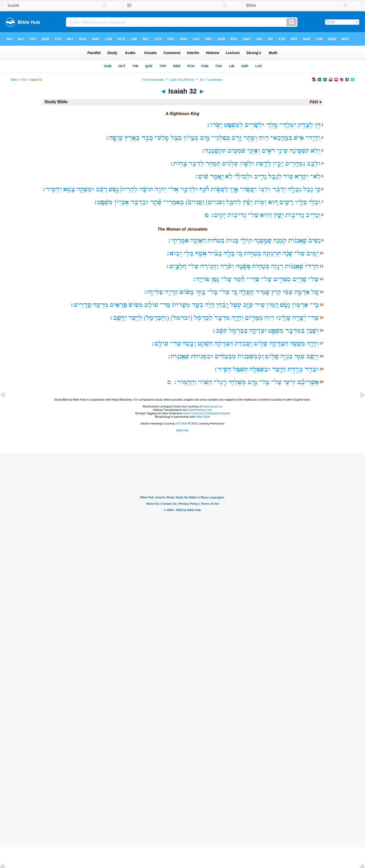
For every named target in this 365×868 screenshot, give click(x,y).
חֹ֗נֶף (204, 189)
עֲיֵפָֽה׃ (114, 138)
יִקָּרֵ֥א (302, 176)
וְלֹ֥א (316, 151)
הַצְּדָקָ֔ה (224, 343)
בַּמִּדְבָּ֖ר (295, 331)
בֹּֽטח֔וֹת (216, 241)
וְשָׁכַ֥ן (313, 331)
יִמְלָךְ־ (288, 125)
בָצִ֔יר (215, 253)
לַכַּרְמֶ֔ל (203, 318)
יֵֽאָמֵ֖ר (217, 176)
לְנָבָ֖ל (275, 176)
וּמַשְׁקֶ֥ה (85, 189)
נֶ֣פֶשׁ (114, 189)
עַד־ (165, 305)
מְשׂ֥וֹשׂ (136, 305)
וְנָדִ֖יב (313, 215)
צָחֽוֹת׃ (178, 164)
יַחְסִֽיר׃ (52, 189)
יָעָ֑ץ (279, 215)
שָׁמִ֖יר (263, 292)
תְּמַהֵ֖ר (213, 164)
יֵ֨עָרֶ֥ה (299, 318)
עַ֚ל (315, 292)
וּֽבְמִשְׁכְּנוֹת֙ (251, 356)
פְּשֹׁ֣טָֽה (243, 266)
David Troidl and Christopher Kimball (207, 413)
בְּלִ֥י (189, 253)
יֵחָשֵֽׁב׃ (118, 318)
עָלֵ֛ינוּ (283, 318)
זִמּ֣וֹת (261, 202)
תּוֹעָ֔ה (146, 189)
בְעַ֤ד (197, 305)
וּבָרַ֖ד (312, 369)
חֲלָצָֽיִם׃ (176, 266)
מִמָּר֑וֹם (254, 318)
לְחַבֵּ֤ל (233, 202)
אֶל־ (173, 189)
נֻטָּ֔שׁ (285, 305)
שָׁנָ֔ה (287, 253)
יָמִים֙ (313, 253)
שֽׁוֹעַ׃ (201, 176)
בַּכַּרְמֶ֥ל (238, 331)
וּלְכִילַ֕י (243, 176)
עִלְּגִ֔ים (230, 164)
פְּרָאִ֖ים (119, 305)
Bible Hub (182, 430)
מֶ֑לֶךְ (272, 125)
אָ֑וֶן (234, 189)
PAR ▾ (316, 102)
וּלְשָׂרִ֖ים (255, 125)
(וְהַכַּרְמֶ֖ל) (156, 318)
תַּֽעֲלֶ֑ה (246, 292)
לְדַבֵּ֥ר (196, 164)
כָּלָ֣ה (229, 253)
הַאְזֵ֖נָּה (198, 241)
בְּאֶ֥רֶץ (132, 138)
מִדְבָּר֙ (222, 318)
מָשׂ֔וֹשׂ (187, 292)
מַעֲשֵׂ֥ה (297, 343)
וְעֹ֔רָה (227, 266)
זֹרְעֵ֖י (290, 382)
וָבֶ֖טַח (189, 343)
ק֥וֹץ (276, 292)
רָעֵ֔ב (102, 189)
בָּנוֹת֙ (232, 241)
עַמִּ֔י (288, 292)
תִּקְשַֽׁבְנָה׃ (213, 151)
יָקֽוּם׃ (218, 215)
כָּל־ (212, 292)
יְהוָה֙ (161, 189)
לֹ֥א (229, 176)
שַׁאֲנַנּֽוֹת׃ (178, 356)
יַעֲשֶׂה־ (248, 189)
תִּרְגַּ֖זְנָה (272, 253)
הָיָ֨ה (210, 305)
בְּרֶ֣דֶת (295, 369)
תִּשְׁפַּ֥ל (240, 369)
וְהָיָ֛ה (313, 343)
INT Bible (182, 424)
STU (24, 80)
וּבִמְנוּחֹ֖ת (202, 356)
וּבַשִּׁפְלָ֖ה (260, 369)
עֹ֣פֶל (236, 305)
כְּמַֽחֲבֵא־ (281, 138)
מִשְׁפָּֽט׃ (103, 202)
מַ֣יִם (205, 138)
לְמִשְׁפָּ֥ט (234, 125)
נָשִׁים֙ (314, 241)
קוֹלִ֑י (246, 241)
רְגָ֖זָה (277, 266)
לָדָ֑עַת (264, 164)
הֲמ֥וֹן (272, 305)
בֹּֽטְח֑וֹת (253, 253)
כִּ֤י (318, 189)
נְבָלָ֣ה (295, 189)
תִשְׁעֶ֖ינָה (299, 151)
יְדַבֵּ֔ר (279, 189)
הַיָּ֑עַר (279, 369)
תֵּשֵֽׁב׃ (219, 331)
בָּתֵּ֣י (201, 292)
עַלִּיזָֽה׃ (153, 292)
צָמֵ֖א (69, 189)
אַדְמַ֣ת (302, 292)
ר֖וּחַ (264, 138)
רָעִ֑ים (286, 202)
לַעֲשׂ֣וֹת (220, 189)
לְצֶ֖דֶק (305, 125)
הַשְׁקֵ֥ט (205, 343)
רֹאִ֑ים (269, 151)
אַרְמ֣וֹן (300, 305)
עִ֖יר (260, 305)
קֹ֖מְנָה (280, 241)
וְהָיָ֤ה (238, 318)
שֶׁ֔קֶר (156, 202)
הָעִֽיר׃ (222, 369)
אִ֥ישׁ (299, 138)
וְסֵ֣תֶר (250, 138)
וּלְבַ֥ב (314, 164)
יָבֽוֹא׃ (174, 253)
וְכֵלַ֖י (315, 202)
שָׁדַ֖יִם (299, 279)
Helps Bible (203, 417)
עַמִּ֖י (299, 356)
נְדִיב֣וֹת (295, 215)
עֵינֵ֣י (282, 151)
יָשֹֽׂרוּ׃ (214, 125)
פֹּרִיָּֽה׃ (201, 279)
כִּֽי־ (314, 305)
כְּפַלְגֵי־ (221, 138)
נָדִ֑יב (260, 176)
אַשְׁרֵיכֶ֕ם (308, 382)
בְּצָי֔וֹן (191, 138)
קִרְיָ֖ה (171, 292)
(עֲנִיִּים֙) (195, 202)
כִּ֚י (239, 253)
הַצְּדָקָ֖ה (279, 343)
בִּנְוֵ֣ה (287, 356)
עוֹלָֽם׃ (160, 343)
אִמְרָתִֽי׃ (178, 241)
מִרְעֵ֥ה (101, 305)
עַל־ (253, 215)
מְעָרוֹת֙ (181, 305)
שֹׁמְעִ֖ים (237, 151)
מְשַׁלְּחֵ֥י (237, 382)
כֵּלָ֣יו (301, 202)
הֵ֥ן (318, 125)
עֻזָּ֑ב (248, 305)
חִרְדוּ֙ (312, 266)
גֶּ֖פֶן (215, 279)
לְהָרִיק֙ (129, 189)
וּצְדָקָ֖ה (258, 331)
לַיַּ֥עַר (135, 318)
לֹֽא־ (315, 176)
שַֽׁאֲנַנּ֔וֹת (297, 241)
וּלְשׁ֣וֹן (247, 164)
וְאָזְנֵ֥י (254, 151)
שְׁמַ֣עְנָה (263, 241)
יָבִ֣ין (278, 164)
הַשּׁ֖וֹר (205, 382)
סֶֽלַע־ (162, 138)
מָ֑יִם (253, 382)
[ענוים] (215, 202)
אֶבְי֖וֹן (121, 202)
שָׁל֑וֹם (261, 343)
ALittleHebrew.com (200, 410)
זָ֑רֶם (237, 138)
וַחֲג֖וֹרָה (209, 266)
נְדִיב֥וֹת (237, 215)
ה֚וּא (273, 202)
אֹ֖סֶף (201, 253)
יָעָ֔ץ (248, 202)
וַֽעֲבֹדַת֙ (244, 343)
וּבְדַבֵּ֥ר (139, 202)
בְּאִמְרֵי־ (173, 202)
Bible (14, 80)
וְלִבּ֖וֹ (264, 189)
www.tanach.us (212, 407)
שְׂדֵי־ (253, 279)
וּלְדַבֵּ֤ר (189, 189)
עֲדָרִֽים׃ (81, 305)
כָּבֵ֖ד (147, 138)
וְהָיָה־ (313, 138)
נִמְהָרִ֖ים (295, 164)
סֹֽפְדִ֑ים (282, 279)
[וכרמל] (181, 318)
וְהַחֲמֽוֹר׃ (185, 382)
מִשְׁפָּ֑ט (276, 331)
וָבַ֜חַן (222, 305)
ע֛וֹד (288, 176)
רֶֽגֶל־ (220, 382)
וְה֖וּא (266, 215)
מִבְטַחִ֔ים (225, 356)
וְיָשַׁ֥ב (312, 356)
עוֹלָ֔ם (151, 305)
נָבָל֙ (308, 189)
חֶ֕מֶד (239, 279)
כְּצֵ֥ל (176, 138)
